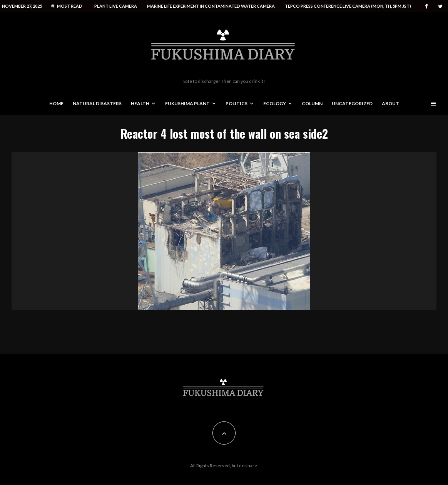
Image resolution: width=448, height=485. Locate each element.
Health (140, 103)
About (390, 103)
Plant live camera (116, 6)
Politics (237, 103)
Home (56, 103)
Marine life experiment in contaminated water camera (211, 6)
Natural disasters (97, 103)
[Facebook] (426, 6)
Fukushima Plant (187, 103)
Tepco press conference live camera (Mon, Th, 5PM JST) (348, 6)
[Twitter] (440, 6)
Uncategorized (352, 103)
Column (312, 103)
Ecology (275, 103)
